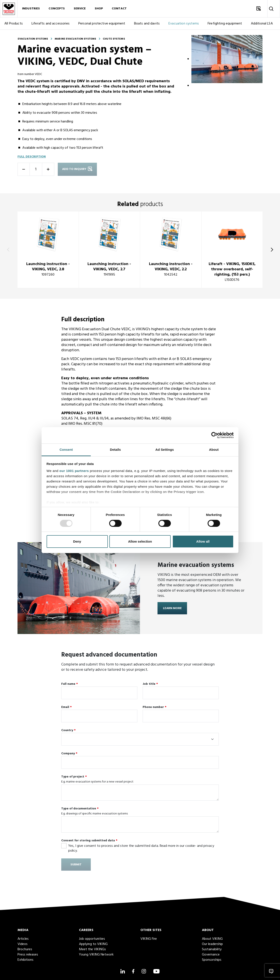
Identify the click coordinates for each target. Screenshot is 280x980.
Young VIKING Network (96, 955)
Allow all (203, 541)
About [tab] (214, 449)
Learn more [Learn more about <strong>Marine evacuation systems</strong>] (172, 608)
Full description (32, 157)
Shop (99, 9)
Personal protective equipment (102, 24)
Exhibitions (25, 960)
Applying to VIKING (93, 944)
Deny (77, 541)
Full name (70, 684)
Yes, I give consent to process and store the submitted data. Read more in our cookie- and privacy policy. (141, 848)
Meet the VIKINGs (92, 949)
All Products (14, 24)
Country (68, 730)
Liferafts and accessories (51, 24)
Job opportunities (92, 939)
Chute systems (114, 39)
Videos (23, 944)
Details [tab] (115, 449)
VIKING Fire (149, 939)
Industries (31, 9)
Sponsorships (212, 960)
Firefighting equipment (225, 24)
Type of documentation (80, 809)
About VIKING (212, 939)
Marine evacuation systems (75, 39)
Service (80, 9)
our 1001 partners (74, 471)
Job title (150, 684)
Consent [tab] (66, 449)
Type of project (74, 777)
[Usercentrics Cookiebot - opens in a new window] (214, 435)
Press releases (28, 955)
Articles (23, 939)
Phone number (155, 707)
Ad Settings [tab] (164, 449)
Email (66, 707)
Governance (211, 955)
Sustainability (212, 949)
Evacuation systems (184, 24)
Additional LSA (262, 24)
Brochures (25, 949)
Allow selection (140, 541)
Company (69, 754)
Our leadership (212, 944)
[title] (48, 250)
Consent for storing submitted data (89, 841)
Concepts (57, 9)
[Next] (271, 250)
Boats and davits (147, 24)
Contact (119, 9)
